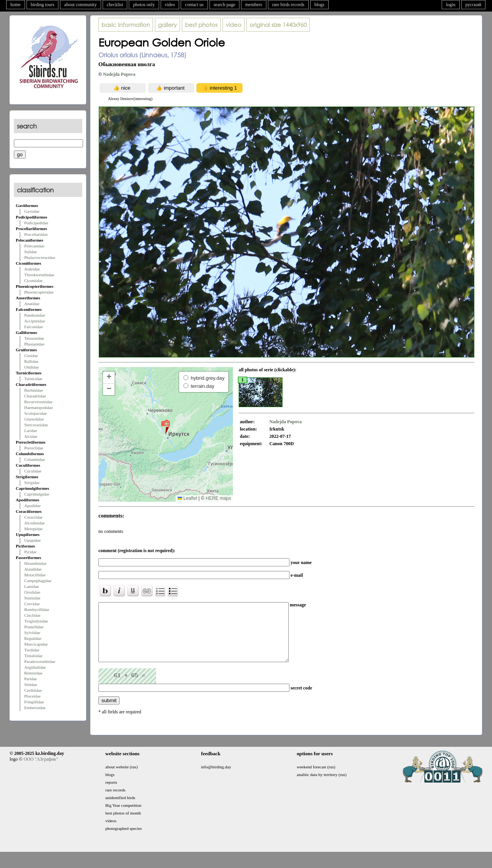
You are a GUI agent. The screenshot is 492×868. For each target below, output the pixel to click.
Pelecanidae (34, 246)
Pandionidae (35, 315)
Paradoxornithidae (40, 661)
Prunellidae (34, 627)
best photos (201, 25)
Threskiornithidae (39, 275)
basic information (126, 25)
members (254, 5)
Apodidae (32, 506)
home (16, 5)
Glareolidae (34, 419)
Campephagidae (38, 581)
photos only (144, 5)
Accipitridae (35, 321)
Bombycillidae (37, 609)
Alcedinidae (34, 523)
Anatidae (32, 304)
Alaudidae (33, 569)
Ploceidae (32, 696)
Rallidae (31, 361)
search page (224, 5)
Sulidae (31, 252)
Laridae (31, 431)
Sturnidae (32, 598)
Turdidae (32, 650)
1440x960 (278, 25)
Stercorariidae (36, 425)
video (170, 5)
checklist (115, 5)
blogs (319, 5)
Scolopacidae (36, 413)
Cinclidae (32, 615)
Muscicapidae (36, 644)
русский (473, 5)
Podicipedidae (36, 223)
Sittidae (31, 684)
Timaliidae (33, 656)
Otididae (32, 367)
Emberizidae (35, 708)
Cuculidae (33, 471)
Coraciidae (33, 517)
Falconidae (33, 327)
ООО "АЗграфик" (41, 771)
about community (80, 5)
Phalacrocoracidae (40, 257)
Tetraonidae (34, 338)
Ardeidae (32, 269)
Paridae (31, 679)
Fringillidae (34, 702)
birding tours (43, 5)
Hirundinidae (35, 563)
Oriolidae (32, 592)
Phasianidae (34, 344)
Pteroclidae (34, 448)
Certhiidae (33, 690)
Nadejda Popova (119, 74)
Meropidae (33, 529)
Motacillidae (35, 575)
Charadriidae (35, 396)
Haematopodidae (39, 407)
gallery (167, 25)
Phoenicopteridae (39, 292)
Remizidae (33, 673)
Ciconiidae (33, 280)
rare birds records (288, 5)
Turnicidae (33, 379)
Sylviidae (32, 633)
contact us (194, 5)
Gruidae (31, 356)
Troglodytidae (36, 621)
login (451, 5)
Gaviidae (32, 211)
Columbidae (35, 459)
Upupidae (32, 540)
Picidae (30, 552)
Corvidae (32, 604)
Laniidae (32, 586)
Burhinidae (34, 390)
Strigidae (32, 482)
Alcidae (31, 436)
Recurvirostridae (38, 402)
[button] (165, 427)
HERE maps (218, 498)
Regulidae (33, 638)
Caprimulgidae (37, 494)
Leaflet (187, 498)
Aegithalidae (35, 667)
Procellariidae (36, 234)
